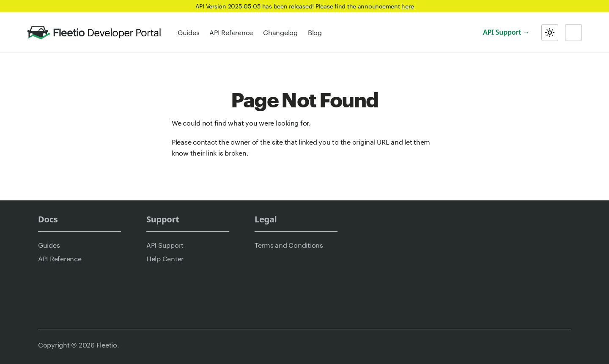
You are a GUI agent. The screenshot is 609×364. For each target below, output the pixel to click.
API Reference (231, 32)
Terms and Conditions (289, 245)
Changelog (280, 32)
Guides (188, 32)
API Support (502, 32)
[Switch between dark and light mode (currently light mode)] (550, 33)
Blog (315, 32)
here (407, 6)
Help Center (165, 259)
